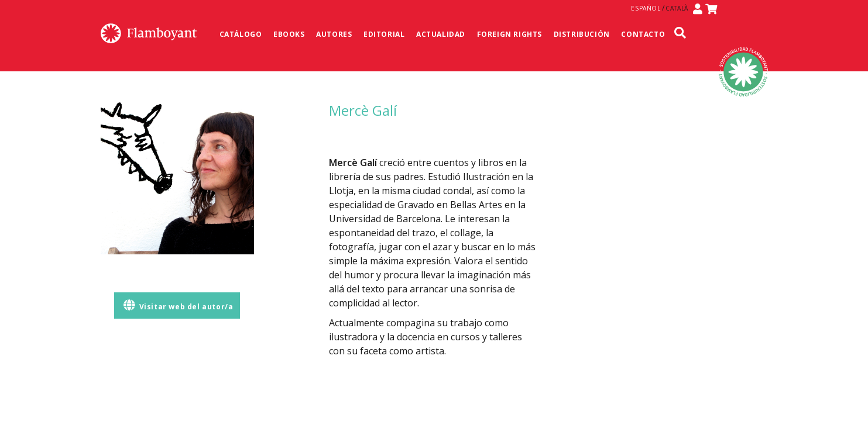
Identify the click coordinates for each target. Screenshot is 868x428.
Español (646, 8)
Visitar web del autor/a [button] (178, 306)
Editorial (384, 34)
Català (677, 8)
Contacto (643, 34)
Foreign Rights (510, 34)
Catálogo (241, 34)
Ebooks (289, 34)
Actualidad (441, 34)
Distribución (582, 34)
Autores (334, 34)
